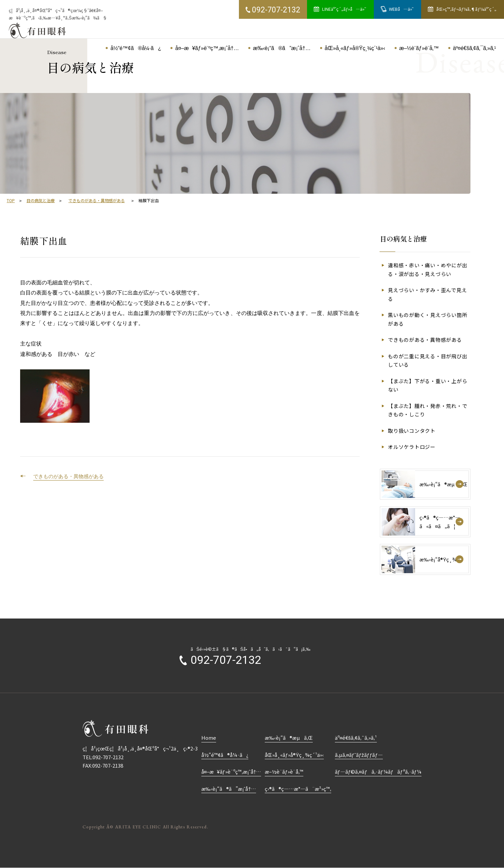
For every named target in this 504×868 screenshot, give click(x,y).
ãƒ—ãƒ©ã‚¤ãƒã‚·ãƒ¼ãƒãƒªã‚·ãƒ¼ (378, 771)
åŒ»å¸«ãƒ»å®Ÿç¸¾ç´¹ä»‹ (294, 755)
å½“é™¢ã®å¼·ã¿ (225, 755)
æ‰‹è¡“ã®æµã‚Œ (289, 738)
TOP (11, 200)
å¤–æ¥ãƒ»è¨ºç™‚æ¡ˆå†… (231, 771)
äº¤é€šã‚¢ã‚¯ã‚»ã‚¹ (356, 738)
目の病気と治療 (41, 200)
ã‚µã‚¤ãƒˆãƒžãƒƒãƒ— (359, 755)
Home (209, 738)
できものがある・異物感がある (97, 200)
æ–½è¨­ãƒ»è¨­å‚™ (284, 771)
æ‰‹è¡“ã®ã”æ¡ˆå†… (229, 789)
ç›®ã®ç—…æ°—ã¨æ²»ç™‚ (298, 789)
